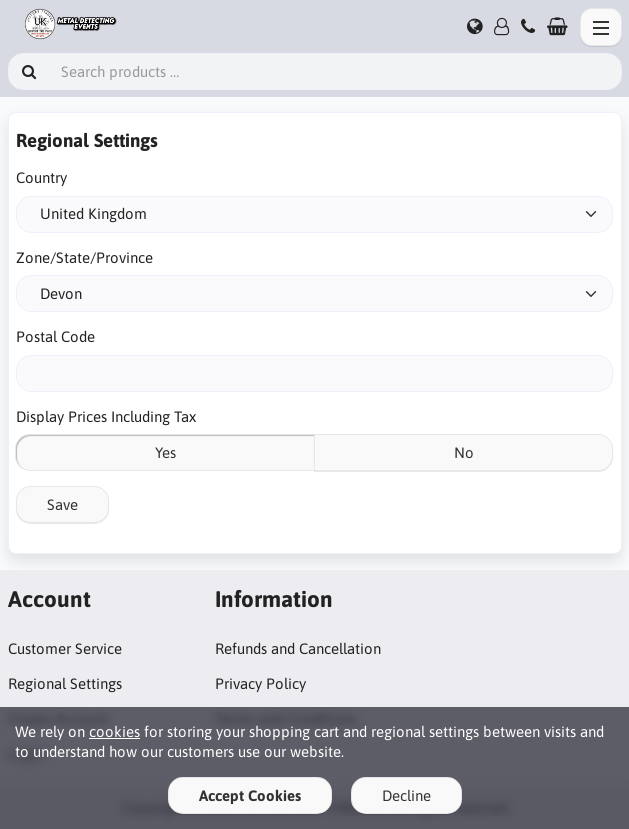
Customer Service (65, 648)
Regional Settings (65, 683)
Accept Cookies (250, 795)
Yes (165, 452)
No (464, 452)
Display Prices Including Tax (106, 416)
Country (41, 177)
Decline (406, 795)
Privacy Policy (260, 683)
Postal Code (55, 336)
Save (62, 504)
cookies (114, 731)
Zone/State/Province (84, 257)
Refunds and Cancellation (298, 648)
